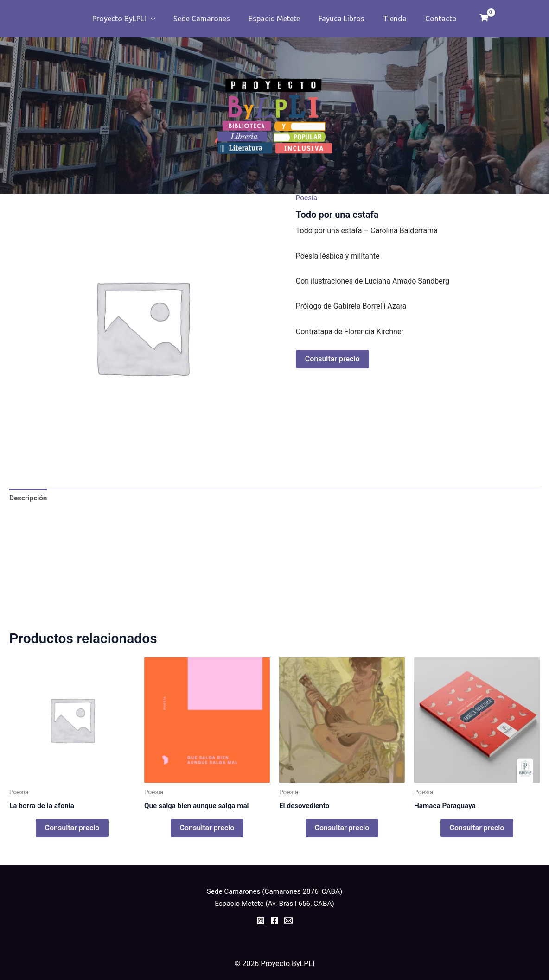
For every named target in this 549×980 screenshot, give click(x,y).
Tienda (389, 19)
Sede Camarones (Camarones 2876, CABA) (274, 891)
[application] (160, 19)
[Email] (288, 921)
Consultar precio (332, 359)
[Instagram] (261, 921)
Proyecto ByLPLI (133, 19)
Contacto (432, 19)
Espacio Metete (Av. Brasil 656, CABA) (274, 903)
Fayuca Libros (340, 19)
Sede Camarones (207, 19)
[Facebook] (274, 921)
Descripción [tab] (29, 498)
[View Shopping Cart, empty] (473, 19)
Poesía (307, 198)
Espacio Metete (276, 19)
